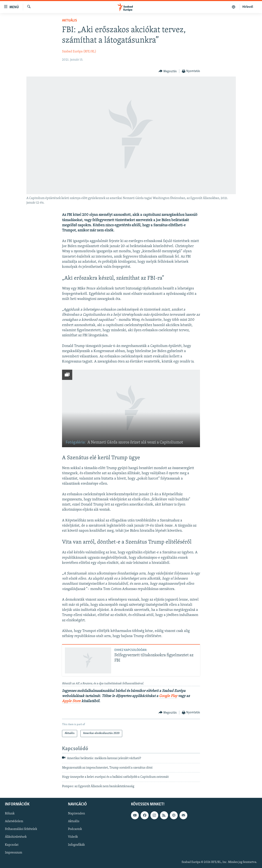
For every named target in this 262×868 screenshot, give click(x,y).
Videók (73, 837)
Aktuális (69, 21)
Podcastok (75, 829)
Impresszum (14, 853)
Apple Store (71, 701)
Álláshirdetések (16, 837)
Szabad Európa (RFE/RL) (79, 52)
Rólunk (10, 814)
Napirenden (76, 814)
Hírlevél (248, 7)
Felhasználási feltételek (21, 829)
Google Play (168, 696)
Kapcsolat (12, 845)
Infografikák (76, 845)
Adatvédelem (14, 821)
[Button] (168, 71)
